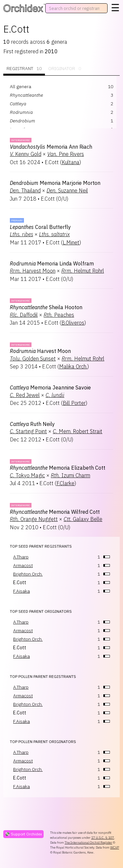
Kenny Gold (26, 154)
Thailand (25, 190)
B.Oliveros (73, 323)
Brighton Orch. (28, 574)
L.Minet (71, 242)
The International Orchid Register (88, 843)
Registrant (24, 69)
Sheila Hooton (46, 307)
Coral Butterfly (40, 227)
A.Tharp (21, 557)
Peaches (59, 315)
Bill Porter (74, 403)
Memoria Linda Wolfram (52, 263)
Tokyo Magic (27, 475)
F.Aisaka (21, 591)
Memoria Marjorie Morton (55, 183)
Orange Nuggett (34, 519)
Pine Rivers (66, 154)
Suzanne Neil (67, 190)
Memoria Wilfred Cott (55, 512)
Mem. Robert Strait (78, 431)
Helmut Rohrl (83, 271)
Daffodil (24, 315)
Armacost (23, 565)
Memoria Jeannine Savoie (50, 387)
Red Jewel (25, 395)
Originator (65, 69)
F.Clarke (65, 483)
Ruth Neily (32, 424)
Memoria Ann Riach (51, 147)
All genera (20, 87)
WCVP (115, 847)
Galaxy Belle (83, 519)
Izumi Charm (71, 475)
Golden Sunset (33, 359)
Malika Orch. (73, 366)
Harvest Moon (33, 271)
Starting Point (28, 431)
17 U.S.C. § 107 (103, 838)
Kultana (71, 162)
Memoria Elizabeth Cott (58, 468)
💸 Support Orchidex (23, 834)
